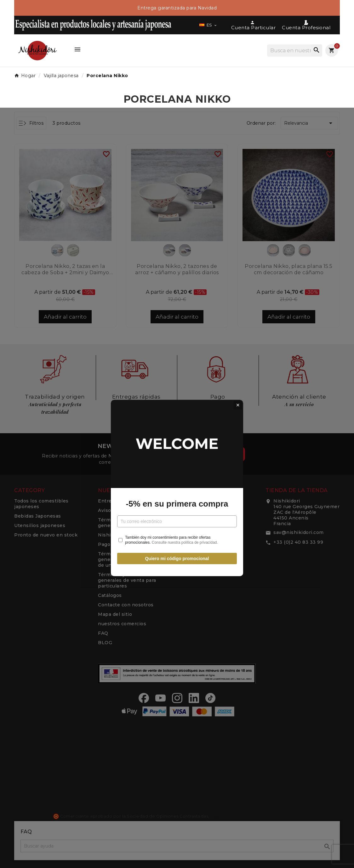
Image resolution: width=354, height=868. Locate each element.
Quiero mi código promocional (177, 505)
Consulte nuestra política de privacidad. (185, 489)
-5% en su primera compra (177, 450)
